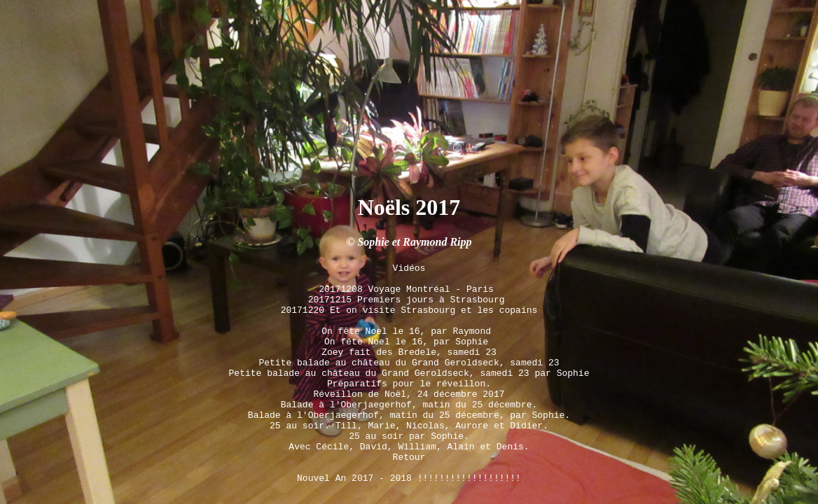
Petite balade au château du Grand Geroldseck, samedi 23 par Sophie (409, 351)
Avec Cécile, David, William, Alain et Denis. (409, 440)
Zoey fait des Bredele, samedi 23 (409, 326)
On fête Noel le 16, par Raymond (409, 301)
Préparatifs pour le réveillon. (409, 364)
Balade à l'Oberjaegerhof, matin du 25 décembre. (409, 389)
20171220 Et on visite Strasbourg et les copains (409, 276)
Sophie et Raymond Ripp (414, 198)
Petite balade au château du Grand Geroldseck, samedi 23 (409, 339)
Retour (409, 452)
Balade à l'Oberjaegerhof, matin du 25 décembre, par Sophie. (409, 402)
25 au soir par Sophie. (409, 427)
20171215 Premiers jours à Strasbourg (409, 263)
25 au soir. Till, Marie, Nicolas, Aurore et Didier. (409, 414)
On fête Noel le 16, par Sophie (409, 314)
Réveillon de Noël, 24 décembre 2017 (409, 377)
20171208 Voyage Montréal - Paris (409, 251)
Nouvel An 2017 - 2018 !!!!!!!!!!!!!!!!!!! (409, 477)
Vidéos (409, 225)
